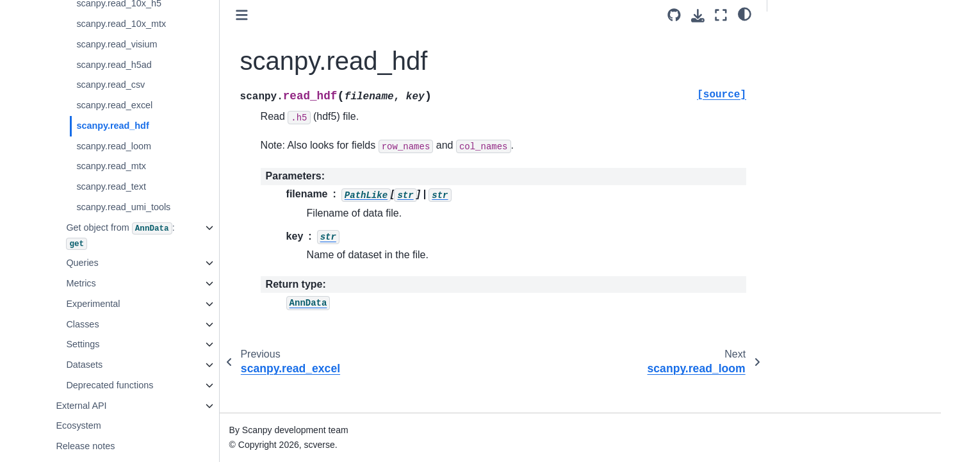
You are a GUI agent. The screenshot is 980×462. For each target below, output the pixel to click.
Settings (83, 344)
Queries (82, 263)
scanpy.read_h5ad (114, 65)
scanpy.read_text (111, 186)
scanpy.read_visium (117, 44)
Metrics (81, 283)
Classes (82, 324)
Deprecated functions (110, 385)
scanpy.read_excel (114, 105)
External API (81, 406)
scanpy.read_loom (114, 146)
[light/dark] (745, 13)
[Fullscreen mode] (721, 15)
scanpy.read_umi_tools (123, 207)
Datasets (84, 365)
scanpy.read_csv (110, 85)
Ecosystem (78, 425)
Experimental (93, 304)
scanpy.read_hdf (112, 126)
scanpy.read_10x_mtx (121, 24)
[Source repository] (674, 15)
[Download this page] (698, 16)
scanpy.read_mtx (111, 166)
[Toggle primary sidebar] (242, 15)
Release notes (85, 446)
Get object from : (120, 236)
